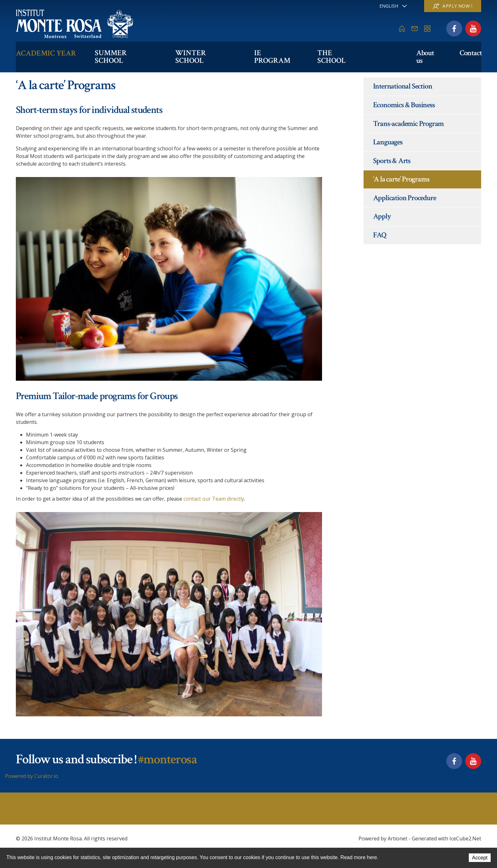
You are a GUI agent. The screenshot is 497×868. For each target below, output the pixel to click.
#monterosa (167, 759)
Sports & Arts (392, 161)
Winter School (207, 53)
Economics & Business (404, 105)
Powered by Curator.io (32, 776)
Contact (470, 53)
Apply (382, 216)
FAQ (380, 235)
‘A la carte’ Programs (401, 179)
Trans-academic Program (409, 124)
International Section (403, 86)
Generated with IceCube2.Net (446, 838)
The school (342, 53)
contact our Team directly (214, 499)
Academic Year (46, 53)
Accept (480, 858)
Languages (388, 142)
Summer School (126, 53)
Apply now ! (453, 6)
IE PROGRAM (278, 53)
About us (427, 53)
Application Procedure (405, 198)
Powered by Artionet (383, 838)
